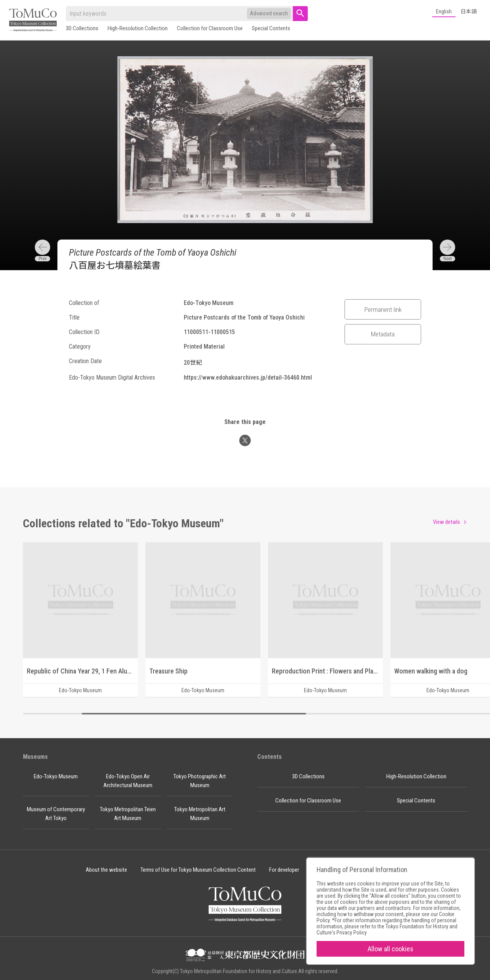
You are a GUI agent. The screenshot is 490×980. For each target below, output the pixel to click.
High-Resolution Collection (138, 28)
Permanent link (383, 310)
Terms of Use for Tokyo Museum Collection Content (198, 870)
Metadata (383, 334)
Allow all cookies (390, 949)
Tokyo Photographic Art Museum (200, 781)
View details (447, 522)
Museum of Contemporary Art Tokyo (56, 814)
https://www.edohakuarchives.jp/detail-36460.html (248, 377)
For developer (284, 870)
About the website (106, 870)
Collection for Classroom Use (210, 28)
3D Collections (82, 28)
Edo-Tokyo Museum (56, 776)
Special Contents (271, 28)
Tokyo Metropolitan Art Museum (200, 814)
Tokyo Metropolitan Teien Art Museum (128, 814)
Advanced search (269, 13)
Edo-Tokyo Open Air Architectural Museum (128, 781)
